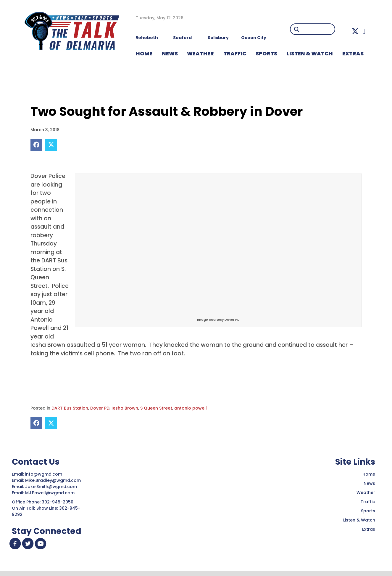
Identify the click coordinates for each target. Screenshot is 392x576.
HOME (144, 53)
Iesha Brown (125, 408)
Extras (369, 529)
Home (369, 474)
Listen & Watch (359, 520)
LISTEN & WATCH (310, 53)
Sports (266, 53)
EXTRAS (353, 53)
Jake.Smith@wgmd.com (52, 487)
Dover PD (100, 408)
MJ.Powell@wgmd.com (51, 493)
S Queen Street (156, 408)
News (369, 483)
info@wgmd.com (44, 474)
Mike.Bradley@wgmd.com (53, 480)
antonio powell (191, 408)
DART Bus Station (70, 408)
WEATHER (200, 53)
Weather (366, 492)
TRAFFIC (235, 53)
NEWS (170, 53)
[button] (355, 31)
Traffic (368, 502)
